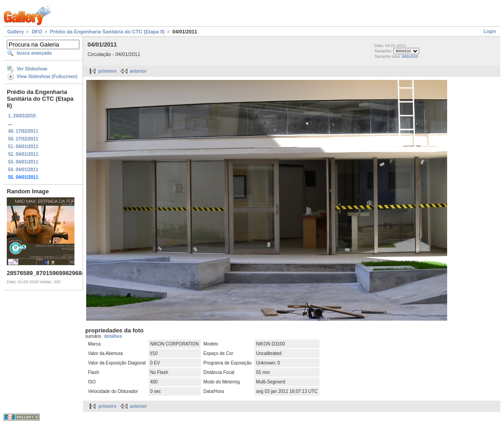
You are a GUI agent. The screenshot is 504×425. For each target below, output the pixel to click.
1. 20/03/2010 (22, 116)
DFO (37, 32)
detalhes (113, 336)
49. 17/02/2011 (23, 131)
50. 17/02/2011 (23, 139)
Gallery (16, 32)
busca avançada (34, 53)
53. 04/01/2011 (23, 162)
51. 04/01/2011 (23, 147)
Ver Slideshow (32, 69)
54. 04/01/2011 (23, 170)
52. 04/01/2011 (23, 154)
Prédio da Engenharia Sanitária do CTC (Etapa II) (107, 32)
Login (490, 31)
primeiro (107, 71)
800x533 (410, 56)
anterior (138, 71)
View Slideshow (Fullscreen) (47, 77)
